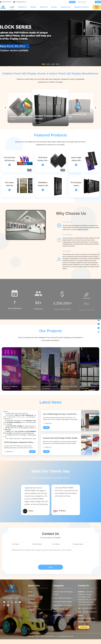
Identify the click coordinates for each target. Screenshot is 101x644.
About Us (44, 7)
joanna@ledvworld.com (21, 2)
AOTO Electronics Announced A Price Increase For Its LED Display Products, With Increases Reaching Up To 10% (20, 442)
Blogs (54, 7)
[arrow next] (96, 108)
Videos (33, 7)
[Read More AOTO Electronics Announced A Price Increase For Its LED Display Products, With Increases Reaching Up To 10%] (32, 452)
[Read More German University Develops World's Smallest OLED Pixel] (46, 452)
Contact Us (66, 7)
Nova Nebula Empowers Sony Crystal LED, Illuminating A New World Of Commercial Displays (61, 414)
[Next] (91, 38)
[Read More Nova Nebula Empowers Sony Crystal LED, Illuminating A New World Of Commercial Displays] (46, 428)
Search (98, 2)
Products (22, 7)
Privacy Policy (33, 606)
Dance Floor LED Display (62, 615)
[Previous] (10, 38)
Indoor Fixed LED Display (62, 598)
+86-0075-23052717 (7, 2)
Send (51, 567)
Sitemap (31, 610)
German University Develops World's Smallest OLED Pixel (61, 438)
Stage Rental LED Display (62, 605)
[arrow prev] (5, 108)
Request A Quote (82, 7)
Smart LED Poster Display (63, 602)
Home (12, 7)
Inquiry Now (84, 627)
